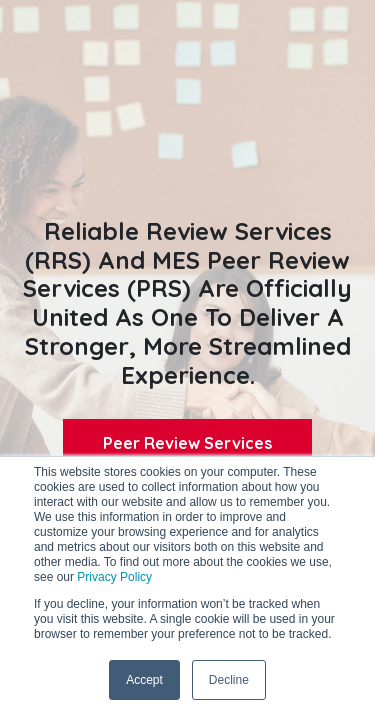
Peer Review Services (187, 443)
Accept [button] (144, 680)
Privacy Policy (114, 577)
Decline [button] (229, 680)
